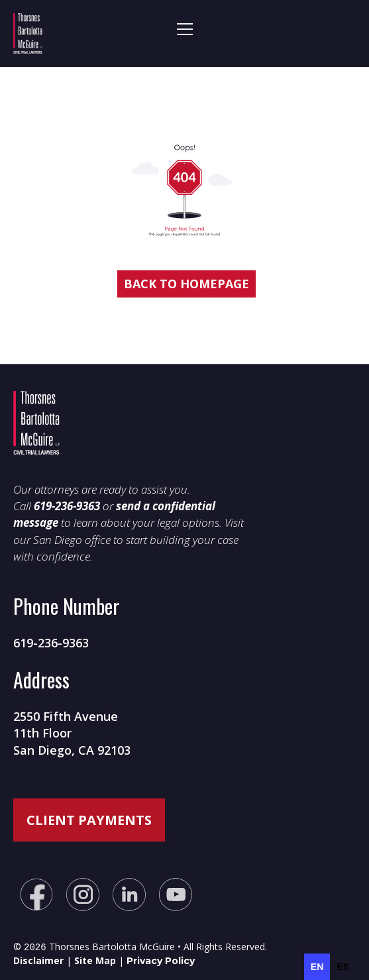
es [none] (343, 967)
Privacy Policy (161, 959)
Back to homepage (186, 284)
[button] (189, 33)
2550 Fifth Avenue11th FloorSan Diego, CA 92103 (72, 733)
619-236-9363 (51, 643)
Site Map (95, 959)
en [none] (317, 967)
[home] (62, 33)
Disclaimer (38, 959)
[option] (343, 967)
